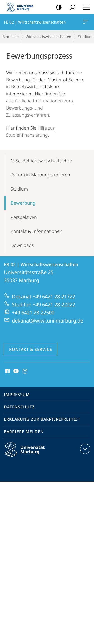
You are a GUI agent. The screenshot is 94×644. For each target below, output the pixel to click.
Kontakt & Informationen (36, 231)
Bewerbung (23, 203)
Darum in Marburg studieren (40, 175)
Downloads (22, 245)
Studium (19, 189)
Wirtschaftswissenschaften (48, 37)
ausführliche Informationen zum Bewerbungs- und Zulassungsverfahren (39, 108)
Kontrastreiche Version (57, 7)
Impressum (17, 395)
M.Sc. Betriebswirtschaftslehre (41, 161)
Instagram (25, 371)
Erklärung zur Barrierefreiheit (42, 419)
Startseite (11, 37)
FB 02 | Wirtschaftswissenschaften (85, 23)
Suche (71, 7)
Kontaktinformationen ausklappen (85, 449)
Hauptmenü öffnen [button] (85, 7)
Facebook (7, 371)
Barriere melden (24, 432)
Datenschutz (19, 407)
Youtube (15, 371)
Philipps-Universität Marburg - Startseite (21, 7)
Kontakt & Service (31, 349)
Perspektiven (24, 217)
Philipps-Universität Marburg (29, 454)
